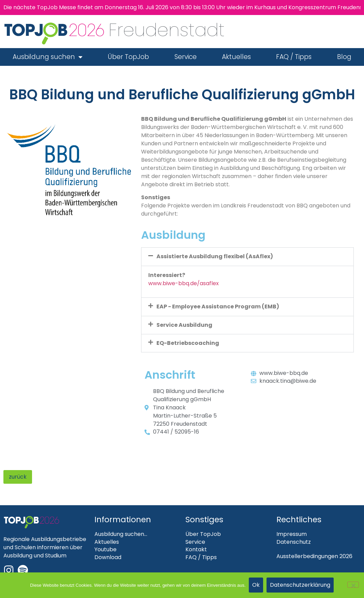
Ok (256, 585)
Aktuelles (236, 57)
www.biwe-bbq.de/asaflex (184, 283)
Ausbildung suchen (48, 57)
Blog (344, 57)
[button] (247, 257)
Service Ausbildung (184, 325)
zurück (18, 477)
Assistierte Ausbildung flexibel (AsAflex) (215, 256)
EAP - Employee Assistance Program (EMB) (218, 307)
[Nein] (353, 585)
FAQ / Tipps (294, 57)
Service (186, 57)
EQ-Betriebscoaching (188, 343)
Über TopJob (128, 57)
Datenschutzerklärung (300, 585)
